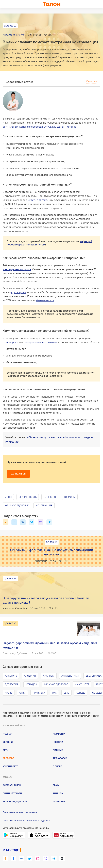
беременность (45, 300)
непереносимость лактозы (40, 342)
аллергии (12, 342)
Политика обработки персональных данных (27, 821)
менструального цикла (17, 269)
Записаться (18, 474)
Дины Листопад (67, 127)
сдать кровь (19, 292)
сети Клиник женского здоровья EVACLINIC (30, 127)
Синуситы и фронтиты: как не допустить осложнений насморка (52, 552)
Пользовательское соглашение (20, 812)
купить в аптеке (37, 200)
